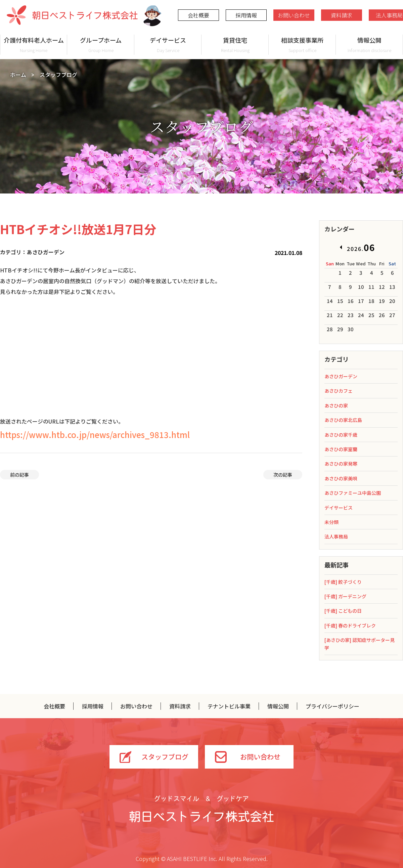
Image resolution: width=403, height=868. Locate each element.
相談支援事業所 (302, 45)
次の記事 (283, 475)
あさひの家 (336, 405)
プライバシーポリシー (332, 706)
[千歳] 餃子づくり (343, 582)
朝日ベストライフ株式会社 (72, 15)
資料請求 (342, 15)
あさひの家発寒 (341, 464)
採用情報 (246, 15)
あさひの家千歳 (341, 435)
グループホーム (101, 45)
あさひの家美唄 (341, 478)
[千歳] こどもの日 (343, 611)
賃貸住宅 (235, 45)
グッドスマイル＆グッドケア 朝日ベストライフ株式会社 (201, 809)
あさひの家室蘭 (341, 449)
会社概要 (198, 15)
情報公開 (369, 45)
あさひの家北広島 (343, 420)
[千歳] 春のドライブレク (350, 625)
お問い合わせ (294, 15)
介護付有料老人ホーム (34, 45)
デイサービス (168, 45)
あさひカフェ (339, 391)
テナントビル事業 (229, 706)
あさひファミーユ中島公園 (353, 493)
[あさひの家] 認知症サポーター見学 (360, 644)
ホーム (18, 75)
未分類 (331, 522)
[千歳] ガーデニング (345, 596)
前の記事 (19, 475)
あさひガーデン (341, 376)
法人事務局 (336, 536)
